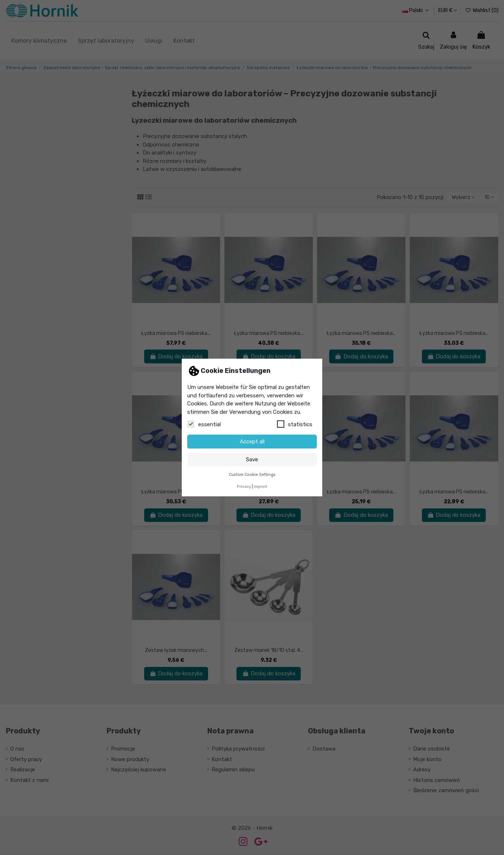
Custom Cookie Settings (252, 475)
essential (204, 424)
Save (252, 459)
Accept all (252, 442)
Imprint (260, 487)
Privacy (244, 487)
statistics (295, 424)
